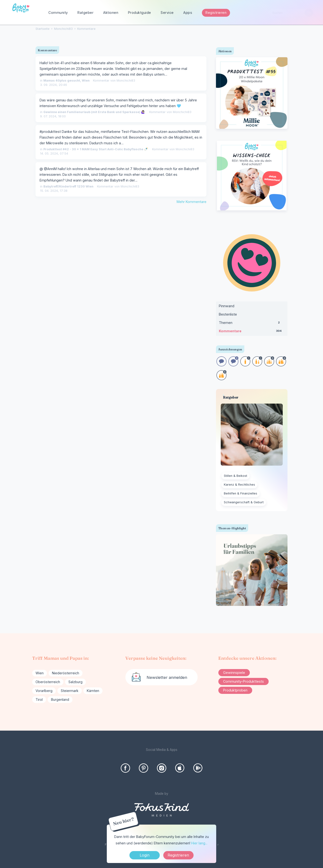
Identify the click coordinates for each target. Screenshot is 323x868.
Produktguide (140, 13)
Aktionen (111, 13)
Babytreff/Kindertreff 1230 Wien (68, 186)
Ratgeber (85, 13)
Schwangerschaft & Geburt (244, 502)
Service (167, 13)
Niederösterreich (66, 673)
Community (58, 13)
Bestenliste (228, 314)
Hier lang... (199, 843)
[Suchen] (309, 13)
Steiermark (70, 691)
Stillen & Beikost (236, 476)
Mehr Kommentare (192, 202)
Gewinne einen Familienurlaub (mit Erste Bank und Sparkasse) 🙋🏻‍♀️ (94, 112)
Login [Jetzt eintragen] (145, 855)
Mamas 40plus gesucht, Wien (67, 81)
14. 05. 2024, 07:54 (54, 153)
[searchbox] (291, 13)
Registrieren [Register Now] (178, 855)
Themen (252, 324)
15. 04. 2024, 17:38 (54, 191)
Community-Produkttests (244, 681)
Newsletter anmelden (167, 677)
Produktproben (235, 690)
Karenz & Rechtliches (239, 485)
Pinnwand (227, 306)
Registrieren (216, 13)
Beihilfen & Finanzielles (241, 493)
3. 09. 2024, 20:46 (54, 85)
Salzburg (75, 682)
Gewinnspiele (234, 673)
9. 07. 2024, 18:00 (53, 116)
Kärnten (93, 691)
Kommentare (252, 332)
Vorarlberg (44, 691)
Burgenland (60, 699)
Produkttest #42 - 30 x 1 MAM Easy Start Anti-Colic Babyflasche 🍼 (96, 149)
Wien (40, 673)
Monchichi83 (126, 81)
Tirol (39, 699)
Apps (188, 13)
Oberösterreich (48, 682)
